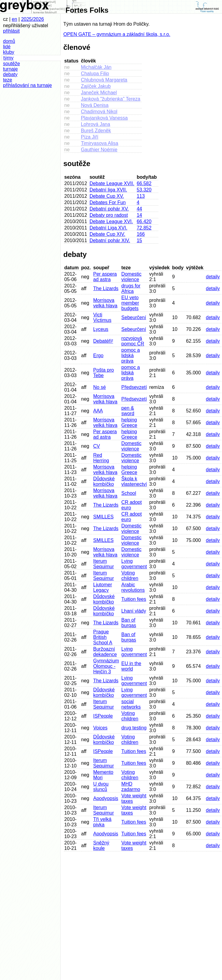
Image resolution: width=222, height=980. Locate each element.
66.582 (144, 183)
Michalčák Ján (96, 67)
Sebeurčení (134, 317)
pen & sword (128, 411)
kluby (9, 52)
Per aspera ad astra (105, 277)
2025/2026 (33, 19)
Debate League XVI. (111, 221)
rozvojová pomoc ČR (133, 341)
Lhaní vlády (134, 611)
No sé (100, 387)
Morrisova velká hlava (105, 303)
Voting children (130, 576)
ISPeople (103, 716)
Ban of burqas (129, 623)
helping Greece (129, 423)
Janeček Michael (99, 93)
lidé (7, 47)
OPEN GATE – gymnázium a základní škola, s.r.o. (117, 34)
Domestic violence (131, 277)
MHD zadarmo (131, 787)
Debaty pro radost (109, 215)
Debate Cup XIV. (108, 234)
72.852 (144, 228)
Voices (100, 728)
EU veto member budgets (130, 303)
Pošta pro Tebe (103, 373)
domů (9, 41)
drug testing (134, 728)
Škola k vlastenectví (134, 481)
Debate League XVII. (112, 183)
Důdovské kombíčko (104, 481)
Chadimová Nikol (99, 112)
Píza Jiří (90, 137)
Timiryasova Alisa (100, 143)
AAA (98, 411)
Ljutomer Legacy (103, 587)
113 (141, 196)
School (129, 493)
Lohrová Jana (95, 124)
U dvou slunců (101, 787)
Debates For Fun (108, 202)
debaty (10, 74)
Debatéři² (103, 341)
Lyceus (101, 329)
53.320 (144, 190)
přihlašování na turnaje (27, 85)
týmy (8, 58)
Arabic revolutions (133, 587)
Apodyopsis (106, 798)
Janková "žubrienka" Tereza (111, 99)
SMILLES (103, 517)
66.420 (144, 221)
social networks (131, 704)
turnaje (10, 69)
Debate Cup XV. (107, 196)
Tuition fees (134, 599)
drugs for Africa (131, 288)
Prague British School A (103, 637)
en (14, 19)
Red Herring (101, 458)
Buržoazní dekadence (105, 652)
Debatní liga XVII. (108, 190)
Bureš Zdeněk (96, 131)
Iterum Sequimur (103, 564)
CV (97, 446)
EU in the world (131, 666)
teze (8, 80)
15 (139, 240)
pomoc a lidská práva (130, 355)
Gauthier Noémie (99, 150)
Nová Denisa (95, 105)
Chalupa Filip (95, 74)
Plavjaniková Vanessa (104, 118)
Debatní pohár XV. (109, 209)
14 (139, 215)
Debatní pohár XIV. (110, 240)
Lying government (134, 564)
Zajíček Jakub (96, 86)
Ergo (98, 355)
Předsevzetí (134, 387)
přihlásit (11, 31)
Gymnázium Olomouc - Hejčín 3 (106, 666)
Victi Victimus (102, 317)
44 (139, 209)
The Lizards (106, 288)
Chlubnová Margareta (104, 80)
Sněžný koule (101, 845)
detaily (213, 277)
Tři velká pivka (102, 822)
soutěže (11, 64)
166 (141, 234)
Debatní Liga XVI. (108, 228)
